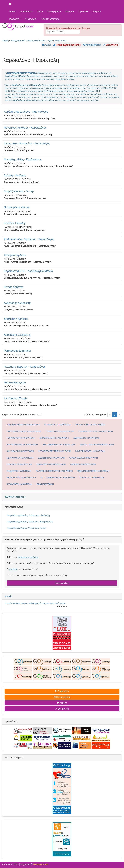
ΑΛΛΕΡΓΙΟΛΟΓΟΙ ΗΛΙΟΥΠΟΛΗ (91, 425)
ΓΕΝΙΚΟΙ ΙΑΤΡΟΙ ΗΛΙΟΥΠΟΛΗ (60, 431)
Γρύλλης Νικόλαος (15, 175)
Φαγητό (70, 11)
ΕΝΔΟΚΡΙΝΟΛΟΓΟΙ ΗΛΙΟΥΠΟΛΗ (22, 445)
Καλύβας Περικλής (15, 223)
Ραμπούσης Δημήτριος (18, 351)
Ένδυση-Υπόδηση (51, 19)
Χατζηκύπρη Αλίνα (15, 255)
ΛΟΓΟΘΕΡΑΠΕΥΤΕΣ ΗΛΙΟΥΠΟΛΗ (54, 451)
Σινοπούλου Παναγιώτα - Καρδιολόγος (27, 144)
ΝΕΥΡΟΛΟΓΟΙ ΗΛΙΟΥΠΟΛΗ (20, 458)
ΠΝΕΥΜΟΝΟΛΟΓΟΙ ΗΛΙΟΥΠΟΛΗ (93, 471)
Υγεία (12, 11)
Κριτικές (8, 596)
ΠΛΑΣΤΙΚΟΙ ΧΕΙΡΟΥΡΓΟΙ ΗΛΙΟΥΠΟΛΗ (54, 471)
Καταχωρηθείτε (62, 583)
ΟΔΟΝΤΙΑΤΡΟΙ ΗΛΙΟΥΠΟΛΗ (51, 458)
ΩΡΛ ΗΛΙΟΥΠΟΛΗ (45, 484)
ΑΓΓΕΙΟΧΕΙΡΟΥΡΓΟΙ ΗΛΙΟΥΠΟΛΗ (23, 425)
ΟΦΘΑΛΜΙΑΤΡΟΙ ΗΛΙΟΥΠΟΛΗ (51, 464)
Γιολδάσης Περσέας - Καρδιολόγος (25, 367)
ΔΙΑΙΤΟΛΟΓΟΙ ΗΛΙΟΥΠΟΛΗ (86, 438)
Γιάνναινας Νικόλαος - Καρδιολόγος (25, 128)
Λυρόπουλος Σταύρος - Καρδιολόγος (26, 112)
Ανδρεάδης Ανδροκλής (18, 303)
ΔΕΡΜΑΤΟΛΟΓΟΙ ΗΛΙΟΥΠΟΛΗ (54, 438)
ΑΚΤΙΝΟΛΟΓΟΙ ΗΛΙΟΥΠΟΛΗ (58, 425)
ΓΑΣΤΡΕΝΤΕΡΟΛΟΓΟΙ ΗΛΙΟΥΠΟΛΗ (24, 431)
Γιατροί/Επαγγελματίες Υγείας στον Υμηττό (26, 528)
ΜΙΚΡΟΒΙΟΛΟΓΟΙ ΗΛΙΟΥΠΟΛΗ (90, 451)
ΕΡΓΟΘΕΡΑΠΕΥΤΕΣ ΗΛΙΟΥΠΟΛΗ (59, 445)
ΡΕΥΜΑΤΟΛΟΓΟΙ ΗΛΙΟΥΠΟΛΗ (21, 478)
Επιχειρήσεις (54, 11)
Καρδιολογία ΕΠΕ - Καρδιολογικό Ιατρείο (28, 271)
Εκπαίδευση (26, 11)
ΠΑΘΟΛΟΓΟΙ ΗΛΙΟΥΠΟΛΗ (83, 464)
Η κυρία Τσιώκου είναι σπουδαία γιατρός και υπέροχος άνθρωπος (35, 603)
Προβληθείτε (62, 691)
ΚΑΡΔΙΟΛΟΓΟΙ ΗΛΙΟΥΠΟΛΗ (20, 451)
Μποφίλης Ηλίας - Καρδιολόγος (23, 159)
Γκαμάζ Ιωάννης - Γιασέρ (19, 191)
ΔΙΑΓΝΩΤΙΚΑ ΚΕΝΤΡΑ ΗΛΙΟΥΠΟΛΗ (97, 445)
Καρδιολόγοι (61, 41)
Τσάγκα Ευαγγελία (15, 383)
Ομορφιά (83, 11)
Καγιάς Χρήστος (14, 287)
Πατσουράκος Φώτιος (17, 207)
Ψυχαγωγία (31, 19)
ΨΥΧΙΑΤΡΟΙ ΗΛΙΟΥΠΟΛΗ (92, 478)
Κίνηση (97, 11)
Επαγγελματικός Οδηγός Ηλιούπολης (28, 41)
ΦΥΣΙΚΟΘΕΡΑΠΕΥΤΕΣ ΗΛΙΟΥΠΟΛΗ (58, 478)
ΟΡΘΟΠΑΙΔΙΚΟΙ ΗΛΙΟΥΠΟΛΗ (84, 458)
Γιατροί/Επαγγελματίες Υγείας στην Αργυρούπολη (30, 522)
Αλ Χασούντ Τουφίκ (15, 399)
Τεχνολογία (15, 19)
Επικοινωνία (62, 709)
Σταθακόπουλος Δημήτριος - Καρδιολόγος (29, 239)
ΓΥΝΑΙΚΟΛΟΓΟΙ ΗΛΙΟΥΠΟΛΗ (21, 438)
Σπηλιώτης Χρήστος (16, 319)
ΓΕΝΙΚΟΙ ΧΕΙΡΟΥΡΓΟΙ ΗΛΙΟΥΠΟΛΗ (96, 431)
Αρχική (5, 41)
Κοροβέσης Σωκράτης (17, 335)
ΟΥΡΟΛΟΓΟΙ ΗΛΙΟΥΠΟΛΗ (19, 464)
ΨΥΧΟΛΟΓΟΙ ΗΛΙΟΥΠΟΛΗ (19, 484)
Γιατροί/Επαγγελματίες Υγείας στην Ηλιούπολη (28, 515)
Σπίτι (40, 11)
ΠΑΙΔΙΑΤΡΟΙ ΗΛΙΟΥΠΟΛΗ (19, 471)
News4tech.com (41, 864)
